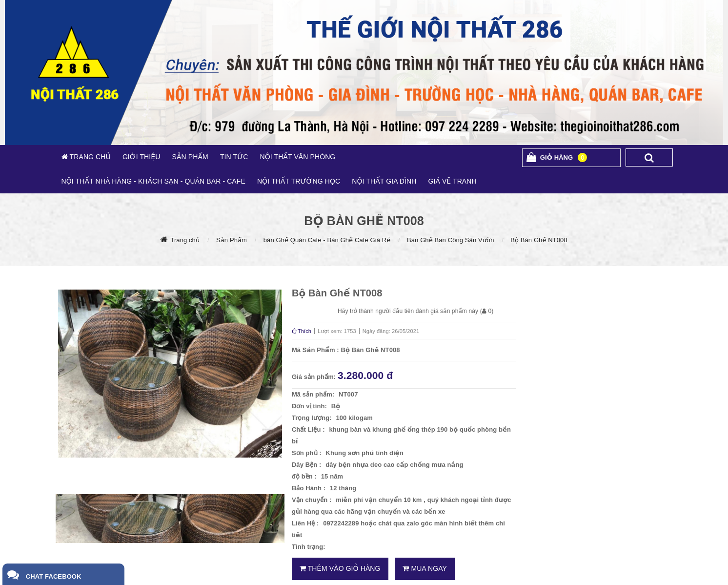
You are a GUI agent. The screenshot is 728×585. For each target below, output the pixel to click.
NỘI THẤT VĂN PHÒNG (297, 157)
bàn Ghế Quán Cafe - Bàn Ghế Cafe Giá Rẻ (327, 240)
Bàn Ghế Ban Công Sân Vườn (450, 240)
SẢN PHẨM (190, 157)
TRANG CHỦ (89, 157)
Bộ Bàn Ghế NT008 (539, 240)
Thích (302, 331)
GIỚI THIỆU (142, 157)
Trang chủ (185, 240)
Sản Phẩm (232, 240)
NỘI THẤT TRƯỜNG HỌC (299, 181)
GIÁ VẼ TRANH (452, 181)
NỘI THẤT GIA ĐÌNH (384, 181)
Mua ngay (425, 568)
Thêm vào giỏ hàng (340, 568)
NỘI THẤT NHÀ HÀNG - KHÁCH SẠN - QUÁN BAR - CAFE (153, 181)
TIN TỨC (234, 157)
